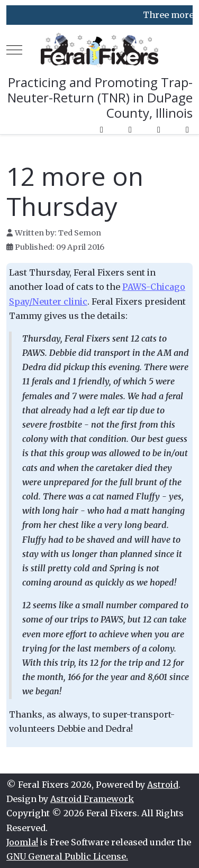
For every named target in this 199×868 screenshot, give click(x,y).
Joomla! (22, 842)
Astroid (163, 785)
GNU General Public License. (67, 856)
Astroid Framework (92, 799)
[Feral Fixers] (100, 50)
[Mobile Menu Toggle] (14, 50)
